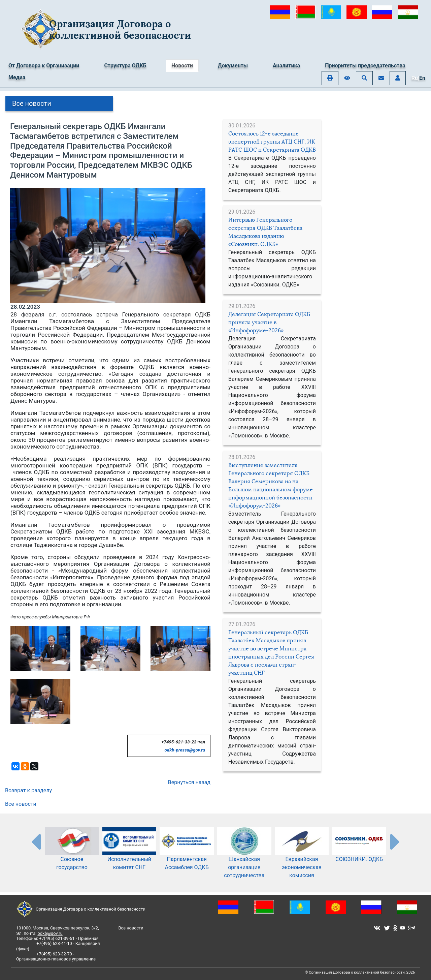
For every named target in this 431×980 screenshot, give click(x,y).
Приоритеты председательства (365, 66)
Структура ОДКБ (125, 66)
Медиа (17, 77)
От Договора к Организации (44, 66)
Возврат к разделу (28, 790)
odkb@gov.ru (50, 933)
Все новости (32, 103)
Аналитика (286, 66)
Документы (233, 66)
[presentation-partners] (36, 841)
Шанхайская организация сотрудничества (244, 858)
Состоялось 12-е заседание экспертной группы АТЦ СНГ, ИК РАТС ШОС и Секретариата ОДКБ (272, 142)
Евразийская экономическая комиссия (302, 858)
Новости (182, 66)
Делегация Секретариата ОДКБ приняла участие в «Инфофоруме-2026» (269, 322)
